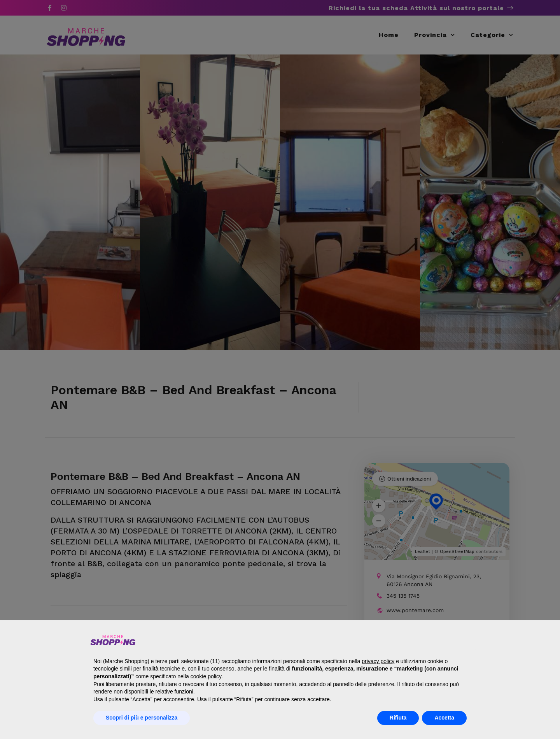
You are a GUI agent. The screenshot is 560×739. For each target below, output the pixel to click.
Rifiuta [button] (398, 718)
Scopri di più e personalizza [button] (142, 718)
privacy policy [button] (378, 661)
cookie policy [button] (206, 676)
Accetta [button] (444, 718)
